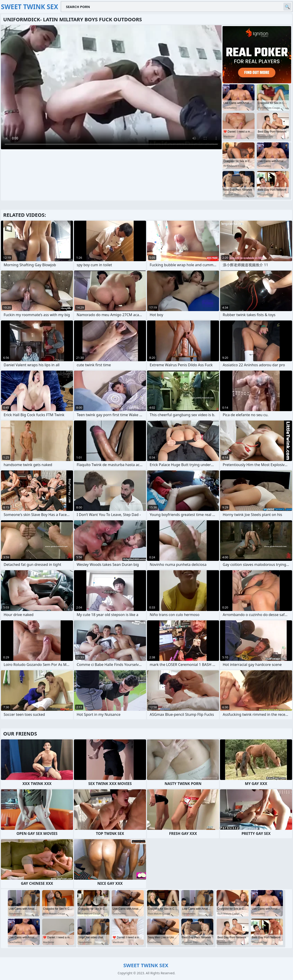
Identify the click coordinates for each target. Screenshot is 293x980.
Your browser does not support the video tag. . (111, 87)
